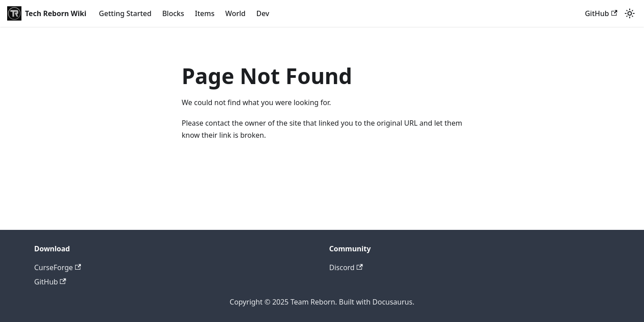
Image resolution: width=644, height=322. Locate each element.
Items (205, 13)
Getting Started (125, 13)
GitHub (601, 13)
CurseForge (58, 267)
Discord (346, 267)
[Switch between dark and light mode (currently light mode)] (630, 13)
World (236, 13)
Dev (263, 13)
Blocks (173, 13)
